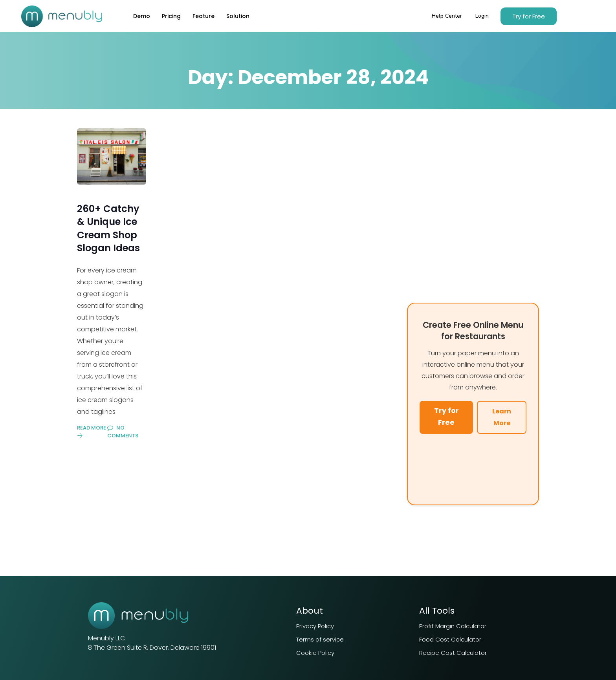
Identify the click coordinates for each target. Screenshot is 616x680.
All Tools (437, 611)
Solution (238, 16)
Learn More (502, 417)
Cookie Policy (315, 653)
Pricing (171, 16)
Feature (203, 16)
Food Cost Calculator (450, 639)
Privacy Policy (315, 626)
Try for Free (446, 417)
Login (482, 16)
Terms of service (320, 639)
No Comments (123, 432)
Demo (142, 16)
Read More (92, 431)
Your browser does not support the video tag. (473, 467)
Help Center (447, 16)
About (310, 611)
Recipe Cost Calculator (453, 653)
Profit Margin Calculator (453, 626)
